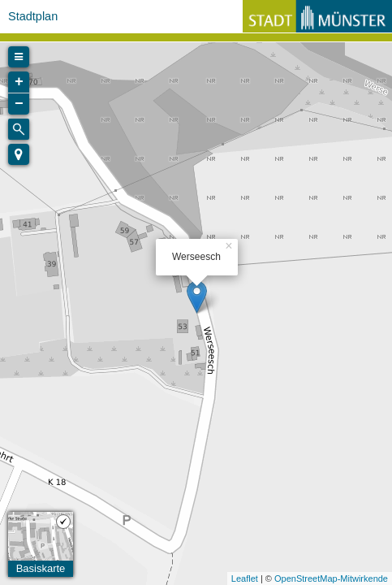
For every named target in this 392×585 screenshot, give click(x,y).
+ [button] (19, 82)
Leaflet (245, 578)
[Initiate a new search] (19, 129)
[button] (19, 154)
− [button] (19, 104)
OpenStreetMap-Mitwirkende (331, 578)
